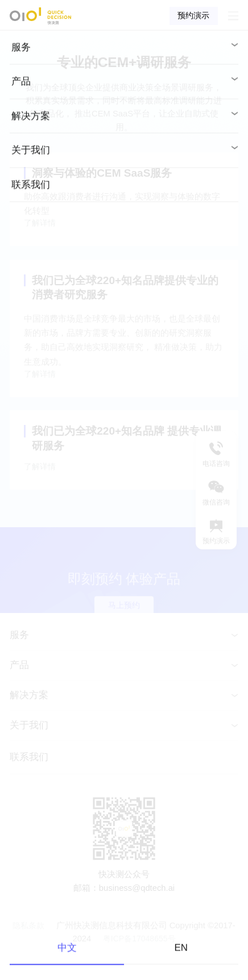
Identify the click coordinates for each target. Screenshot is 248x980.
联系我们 (29, 784)
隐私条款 (30, 952)
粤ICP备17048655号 (139, 965)
